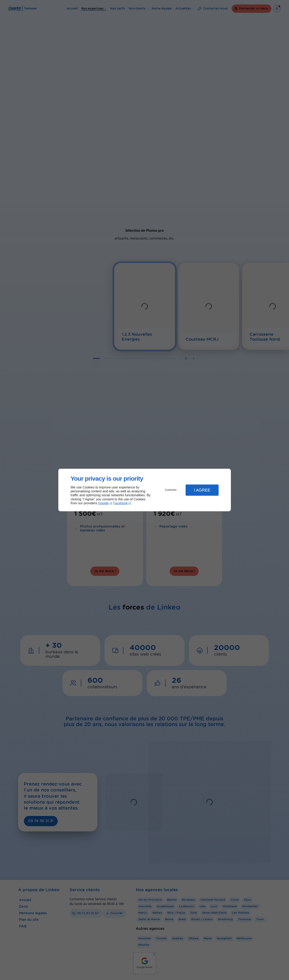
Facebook (120, 503)
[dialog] (145, 490)
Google (104, 503)
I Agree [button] (202, 490)
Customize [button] (171, 490)
